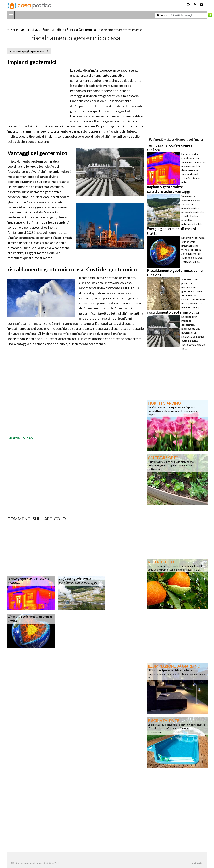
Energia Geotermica (81, 30)
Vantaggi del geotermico (37, 153)
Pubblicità (196, 863)
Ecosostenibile (53, 30)
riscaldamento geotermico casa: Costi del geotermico (72, 269)
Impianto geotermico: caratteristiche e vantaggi (78, 581)
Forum (162, 15)
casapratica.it (30, 30)
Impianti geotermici (32, 62)
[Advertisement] (50, 25)
